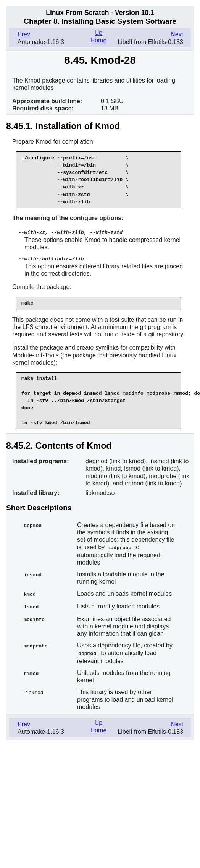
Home (99, 40)
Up (98, 33)
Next (177, 34)
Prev (24, 34)
